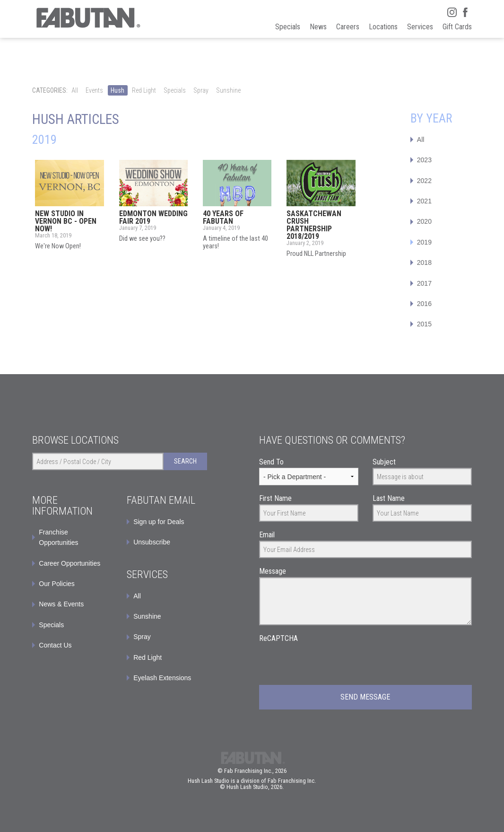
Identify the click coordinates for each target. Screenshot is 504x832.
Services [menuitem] (420, 27)
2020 (424, 221)
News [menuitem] (318, 27)
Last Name (389, 498)
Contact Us (55, 645)
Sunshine (228, 90)
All (75, 90)
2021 (424, 201)
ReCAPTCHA (278, 638)
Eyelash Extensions (162, 678)
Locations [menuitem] (383, 27)
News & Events (61, 604)
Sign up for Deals (159, 522)
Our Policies (56, 584)
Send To (271, 462)
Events (94, 90)
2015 (424, 324)
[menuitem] (167, 522)
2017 (424, 283)
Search (185, 461)
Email (267, 535)
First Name (275, 498)
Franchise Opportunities (58, 537)
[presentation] (331, 663)
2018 (424, 263)
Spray (201, 90)
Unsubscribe (152, 542)
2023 (424, 160)
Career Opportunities (70, 563)
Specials (175, 90)
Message (273, 571)
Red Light (144, 90)
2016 (424, 304)
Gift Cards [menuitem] (457, 27)
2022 (424, 181)
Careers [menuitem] (348, 27)
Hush (117, 90)
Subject (384, 462)
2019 (424, 242)
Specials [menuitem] (288, 27)
